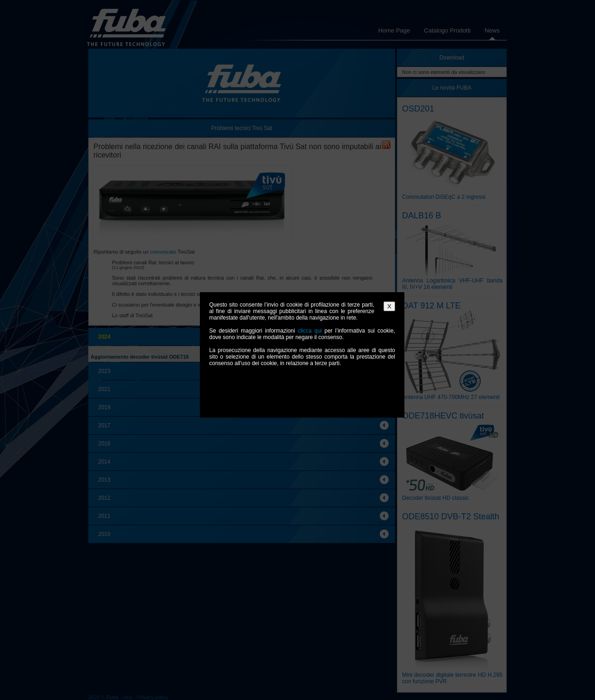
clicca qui (310, 331)
